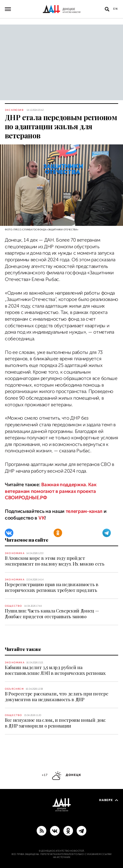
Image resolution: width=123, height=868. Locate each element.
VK (42, 518)
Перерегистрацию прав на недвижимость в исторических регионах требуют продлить (52, 587)
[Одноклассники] (58, 533)
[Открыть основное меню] (8, 9)
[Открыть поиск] (107, 9)
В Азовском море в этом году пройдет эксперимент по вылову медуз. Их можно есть (55, 561)
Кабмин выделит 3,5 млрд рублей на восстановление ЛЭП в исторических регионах (55, 670)
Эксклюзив (14, 110)
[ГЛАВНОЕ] (81, 830)
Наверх (109, 800)
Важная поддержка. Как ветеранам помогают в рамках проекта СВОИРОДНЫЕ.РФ (51, 491)
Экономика (15, 553)
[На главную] (62, 9)
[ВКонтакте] (9, 533)
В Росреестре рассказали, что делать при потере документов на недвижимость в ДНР (57, 696)
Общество (14, 606)
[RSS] (42, 830)
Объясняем (14, 689)
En (116, 9)
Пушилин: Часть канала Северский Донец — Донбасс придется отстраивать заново (52, 614)
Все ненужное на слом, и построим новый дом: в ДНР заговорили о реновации (55, 723)
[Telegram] (107, 533)
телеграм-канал (84, 511)
